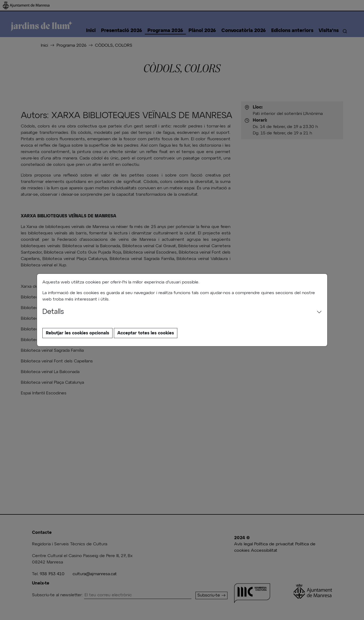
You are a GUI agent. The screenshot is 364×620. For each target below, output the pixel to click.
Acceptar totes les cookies (146, 333)
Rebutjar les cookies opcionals (77, 333)
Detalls (53, 312)
